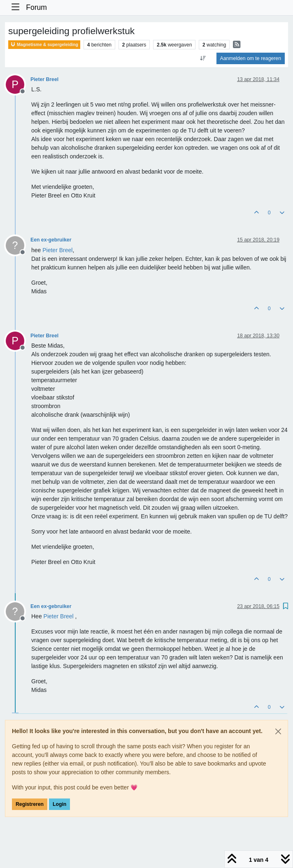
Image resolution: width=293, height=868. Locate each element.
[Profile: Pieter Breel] (57, 250)
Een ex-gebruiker (51, 240)
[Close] (278, 731)
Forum (36, 7)
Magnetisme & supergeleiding (44, 45)
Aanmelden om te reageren (251, 58)
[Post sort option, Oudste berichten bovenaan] (203, 58)
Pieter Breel (44, 79)
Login (59, 804)
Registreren (30, 804)
